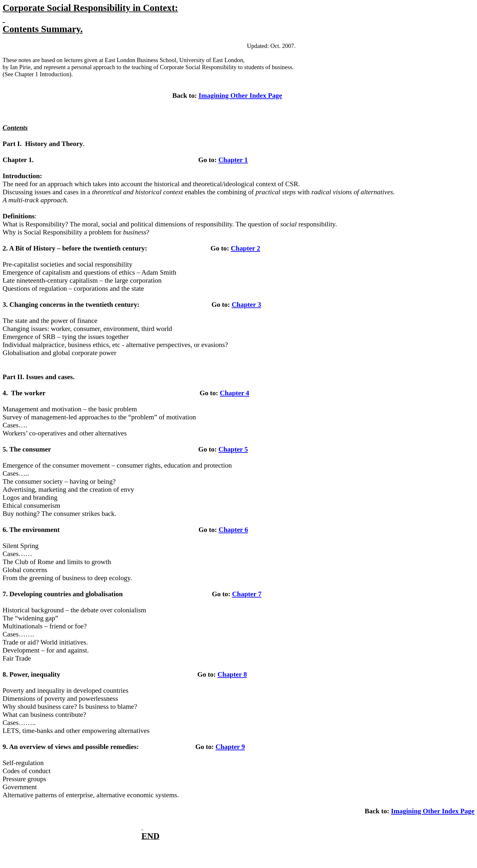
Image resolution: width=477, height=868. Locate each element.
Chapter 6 (233, 530)
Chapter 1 (233, 160)
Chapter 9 (230, 747)
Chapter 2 (245, 248)
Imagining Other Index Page (240, 96)
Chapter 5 (233, 449)
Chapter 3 (246, 305)
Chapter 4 (234, 393)
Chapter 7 (247, 594)
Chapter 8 (232, 674)
